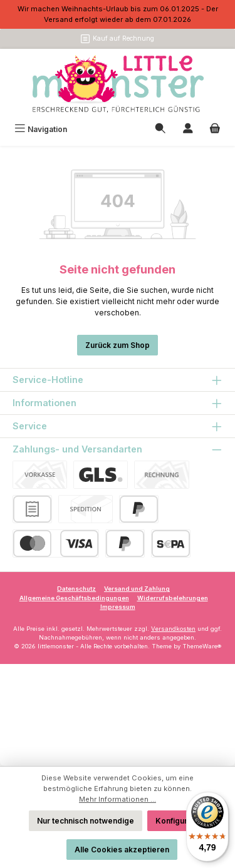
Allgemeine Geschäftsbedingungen (74, 598)
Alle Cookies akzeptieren (122, 850)
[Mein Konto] (188, 129)
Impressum (118, 607)
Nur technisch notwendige (86, 821)
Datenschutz (76, 589)
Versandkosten (173, 629)
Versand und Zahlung (137, 589)
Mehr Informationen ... (118, 799)
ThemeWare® (202, 646)
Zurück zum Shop (118, 345)
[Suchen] (160, 129)
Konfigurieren (181, 821)
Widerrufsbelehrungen (173, 598)
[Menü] (41, 129)
